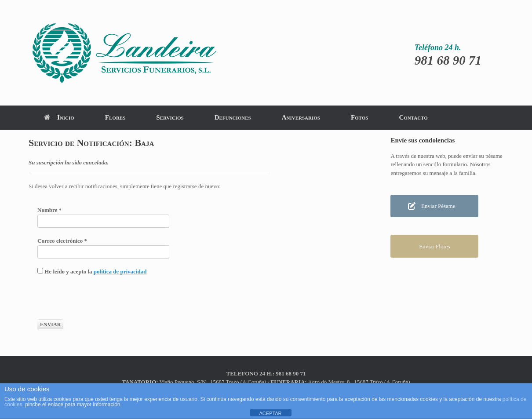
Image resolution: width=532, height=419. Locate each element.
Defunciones (233, 117)
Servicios (170, 117)
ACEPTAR (270, 413)
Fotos (360, 117)
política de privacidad (120, 271)
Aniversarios (301, 117)
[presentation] (104, 302)
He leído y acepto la (92, 271)
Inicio (59, 117)
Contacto (413, 117)
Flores (115, 117)
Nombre (49, 210)
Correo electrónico (62, 241)
